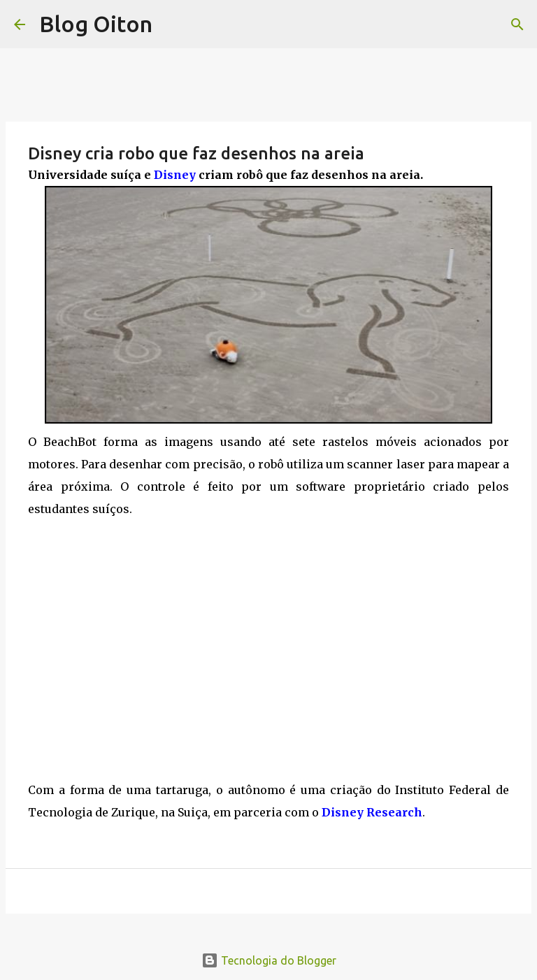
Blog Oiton (96, 24)
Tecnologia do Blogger (269, 960)
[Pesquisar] (517, 24)
